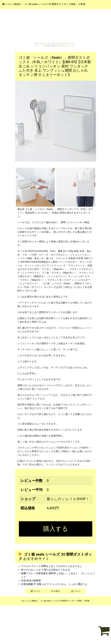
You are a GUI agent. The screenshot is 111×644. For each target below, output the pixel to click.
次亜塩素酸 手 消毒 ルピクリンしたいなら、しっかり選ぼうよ (54, 584)
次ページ (76, 591)
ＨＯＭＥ (56, 591)
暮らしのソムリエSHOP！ (68, 499)
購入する (56, 529)
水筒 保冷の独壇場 (31, 581)
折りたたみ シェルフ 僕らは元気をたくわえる (46, 570)
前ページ (35, 591)
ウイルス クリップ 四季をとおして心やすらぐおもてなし (52, 566)
